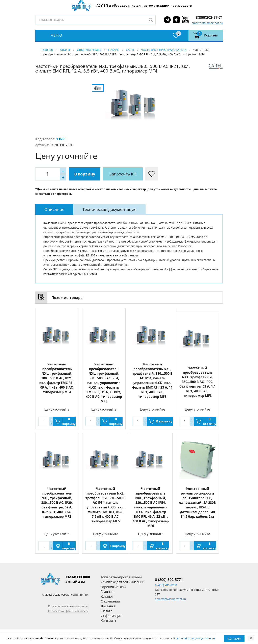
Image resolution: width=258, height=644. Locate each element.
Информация (111, 616)
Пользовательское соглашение (68, 606)
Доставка (108, 606)
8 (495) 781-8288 (166, 585)
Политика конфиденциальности (68, 611)
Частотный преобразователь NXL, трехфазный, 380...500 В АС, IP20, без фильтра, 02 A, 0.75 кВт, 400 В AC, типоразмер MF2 (57, 503)
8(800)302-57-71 (209, 17)
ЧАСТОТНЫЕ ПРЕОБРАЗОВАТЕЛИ (164, 50)
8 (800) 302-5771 (169, 580)
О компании (110, 601)
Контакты (108, 621)
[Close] (251, 638)
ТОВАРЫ (114, 50)
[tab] (54, 209)
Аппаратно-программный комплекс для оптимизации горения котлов (123, 582)
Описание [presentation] (54, 209)
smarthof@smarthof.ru (207, 23)
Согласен (234, 638)
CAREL (130, 50)
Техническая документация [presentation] (109, 209)
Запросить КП (123, 174)
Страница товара (89, 50)
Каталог (65, 50)
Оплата (107, 611)
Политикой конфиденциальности (194, 638)
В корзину (85, 174)
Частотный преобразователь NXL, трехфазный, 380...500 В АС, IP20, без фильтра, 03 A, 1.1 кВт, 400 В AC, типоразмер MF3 (198, 382)
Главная (47, 50)
